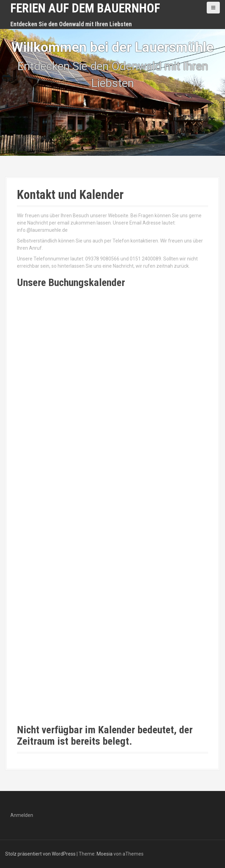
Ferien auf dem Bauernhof (85, 8)
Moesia (105, 854)
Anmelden (22, 815)
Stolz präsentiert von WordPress (40, 854)
